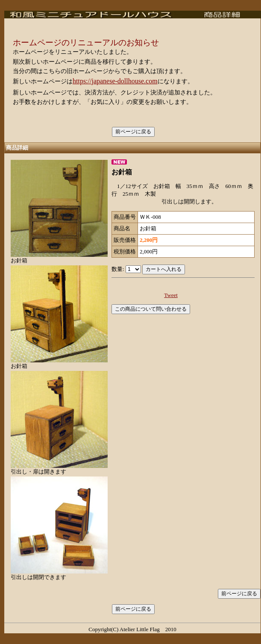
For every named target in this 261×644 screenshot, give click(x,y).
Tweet (171, 295)
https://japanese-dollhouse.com (115, 81)
